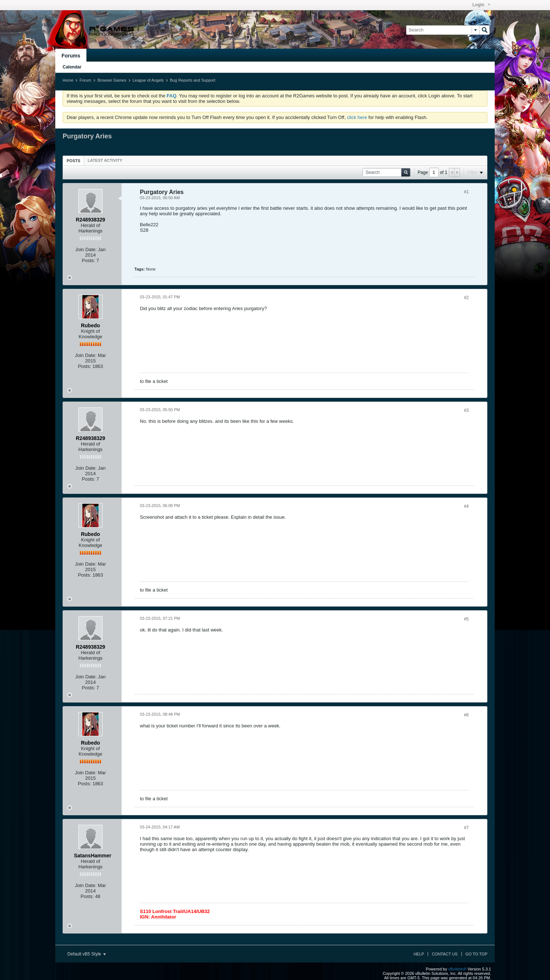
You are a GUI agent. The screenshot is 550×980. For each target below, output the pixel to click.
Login (481, 5)
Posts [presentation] (73, 161)
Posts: (89, 260)
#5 (466, 619)
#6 (466, 715)
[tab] (73, 161)
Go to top (476, 954)
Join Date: (86, 249)
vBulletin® (457, 969)
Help (419, 954)
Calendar (72, 67)
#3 (466, 410)
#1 (466, 192)
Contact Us (445, 954)
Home (68, 80)
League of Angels (148, 80)
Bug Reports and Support (193, 80)
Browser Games (112, 80)
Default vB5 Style (87, 954)
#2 (466, 298)
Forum (85, 80)
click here (357, 117)
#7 (466, 828)
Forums (71, 56)
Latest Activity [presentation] (105, 160)
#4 (466, 506)
